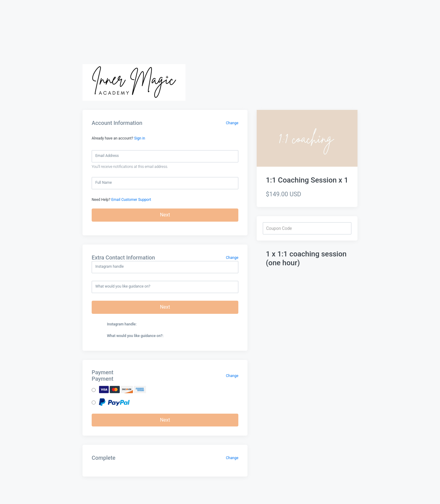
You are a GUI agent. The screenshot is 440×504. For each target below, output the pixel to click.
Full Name (104, 183)
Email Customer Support (131, 200)
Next (165, 215)
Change (232, 123)
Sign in (140, 138)
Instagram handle (110, 267)
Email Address (107, 156)
